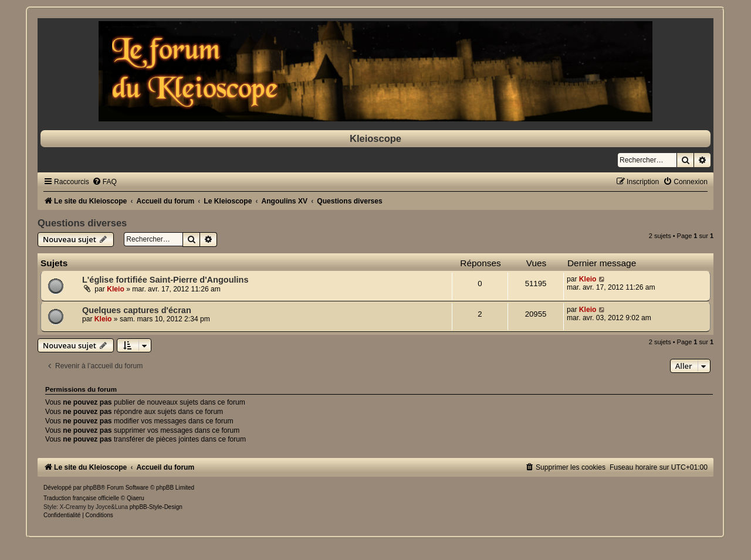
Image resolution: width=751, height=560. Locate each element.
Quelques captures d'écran (137, 310)
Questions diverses (82, 223)
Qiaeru (136, 498)
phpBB (92, 488)
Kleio (116, 289)
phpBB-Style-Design (156, 507)
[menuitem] (104, 182)
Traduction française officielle (81, 498)
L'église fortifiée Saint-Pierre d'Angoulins (165, 280)
